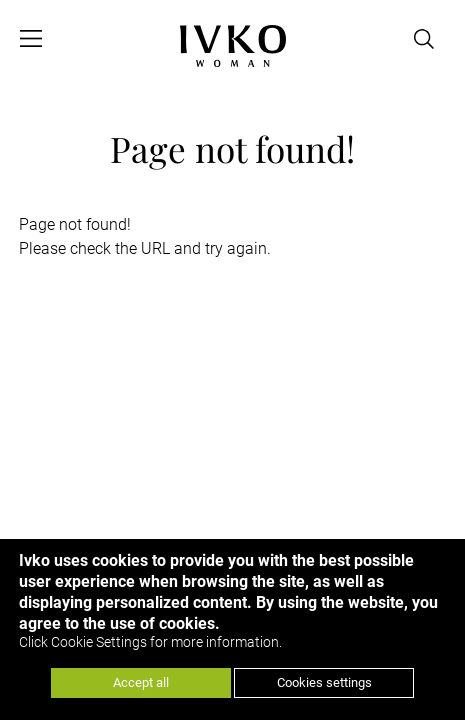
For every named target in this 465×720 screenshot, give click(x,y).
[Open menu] (31, 39)
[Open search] (424, 39)
